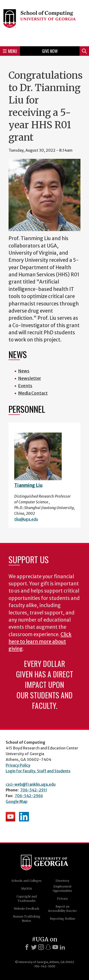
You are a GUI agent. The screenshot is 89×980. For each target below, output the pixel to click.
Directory (62, 881)
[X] (34, 947)
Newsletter (30, 378)
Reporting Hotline (63, 919)
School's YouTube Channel (10, 817)
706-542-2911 (34, 790)
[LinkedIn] (62, 947)
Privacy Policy (18, 765)
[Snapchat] (48, 947)
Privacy (62, 899)
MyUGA (26, 889)
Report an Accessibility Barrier (62, 909)
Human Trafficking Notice (27, 919)
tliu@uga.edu (26, 519)
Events (25, 386)
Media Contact (33, 393)
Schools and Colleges (26, 881)
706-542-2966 (29, 796)
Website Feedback (26, 909)
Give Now (50, 51)
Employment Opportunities (62, 889)
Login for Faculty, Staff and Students (38, 771)
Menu (10, 51)
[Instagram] (41, 947)
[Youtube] (55, 947)
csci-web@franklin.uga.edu (31, 784)
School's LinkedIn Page (25, 817)
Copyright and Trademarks (27, 899)
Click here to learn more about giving (40, 642)
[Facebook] (27, 947)
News (24, 371)
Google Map (17, 801)
